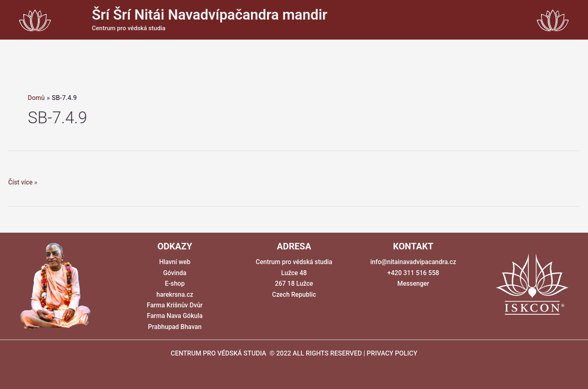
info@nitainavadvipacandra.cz (413, 262)
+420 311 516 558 (413, 273)
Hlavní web (175, 262)
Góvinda (175, 273)
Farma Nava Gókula (175, 316)
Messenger (413, 283)
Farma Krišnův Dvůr (175, 305)
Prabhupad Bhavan (175, 327)
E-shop (175, 283)
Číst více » (23, 182)
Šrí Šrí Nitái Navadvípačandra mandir (210, 15)
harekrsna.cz (175, 295)
